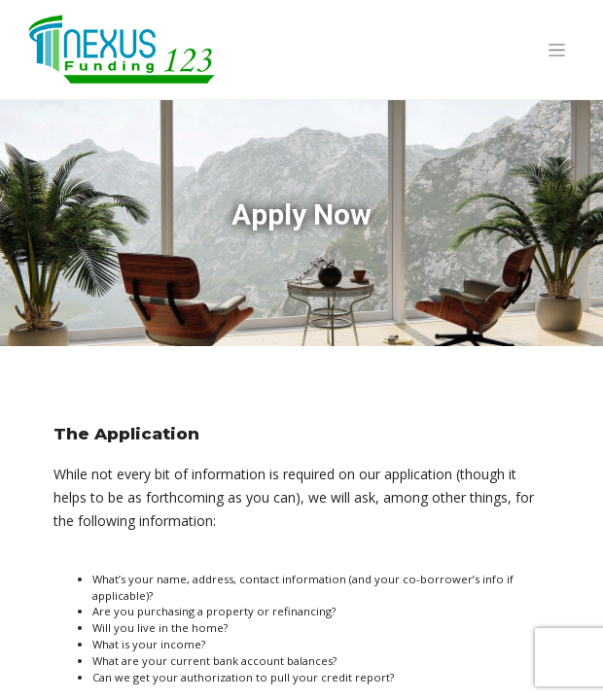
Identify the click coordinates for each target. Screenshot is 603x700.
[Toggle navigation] (556, 49)
